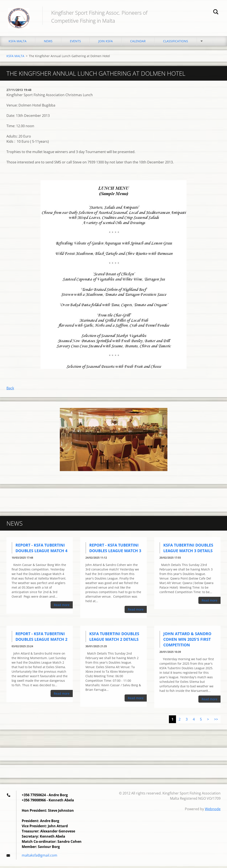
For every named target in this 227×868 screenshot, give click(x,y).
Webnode (213, 811)
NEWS (48, 43)
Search (216, 13)
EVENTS (75, 43)
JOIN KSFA (106, 43)
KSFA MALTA (18, 43)
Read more (62, 607)
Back (10, 390)
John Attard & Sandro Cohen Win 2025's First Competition (187, 641)
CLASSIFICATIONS (176, 43)
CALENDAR (138, 43)
